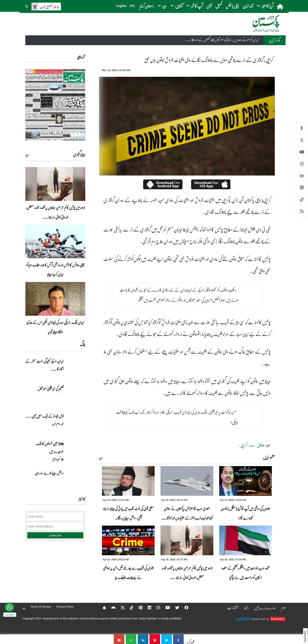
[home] (280, 6)
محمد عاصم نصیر (58, 424)
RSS (302, 211)
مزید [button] (162, 6)
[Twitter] (175, 607)
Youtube (302, 152)
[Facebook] (184, 607)
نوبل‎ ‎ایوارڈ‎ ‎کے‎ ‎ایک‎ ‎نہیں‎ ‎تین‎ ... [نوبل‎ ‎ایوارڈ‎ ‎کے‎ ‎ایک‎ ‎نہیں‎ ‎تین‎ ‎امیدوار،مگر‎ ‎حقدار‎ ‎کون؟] (45, 416)
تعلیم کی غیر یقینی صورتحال (50, 389)
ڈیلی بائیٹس (232, 6)
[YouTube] (165, 607)
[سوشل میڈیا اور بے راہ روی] (75, 480)
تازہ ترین (248, 6)
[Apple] (102, 607)
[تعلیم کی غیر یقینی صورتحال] (75, 395)
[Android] (111, 607)
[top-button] (24, 609)
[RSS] (120, 607)
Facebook (302, 128)
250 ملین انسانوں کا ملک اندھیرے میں (50, 447)
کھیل (219, 6)
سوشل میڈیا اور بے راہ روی (49, 473)
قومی (209, 6)
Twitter (302, 140)
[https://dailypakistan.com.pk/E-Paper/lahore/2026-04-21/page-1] (55, 105)
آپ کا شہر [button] (195, 6)
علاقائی (261, 445)
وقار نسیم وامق (58, 459)
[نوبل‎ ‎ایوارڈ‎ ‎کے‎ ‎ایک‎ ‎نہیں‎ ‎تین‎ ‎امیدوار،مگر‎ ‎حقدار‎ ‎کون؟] (75, 423)
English (121, 6)
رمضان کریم (147, 6)
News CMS (259, 619)
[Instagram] (156, 607)
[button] (27, 6)
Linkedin (302, 176)
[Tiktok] (129, 607)
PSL (133, 6)
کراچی (243, 445)
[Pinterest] (138, 607)
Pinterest (302, 188)
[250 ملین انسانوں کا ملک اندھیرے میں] (75, 450)
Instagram (302, 164)
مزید (101, 458)
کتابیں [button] (176, 6)
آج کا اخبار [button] (265, 6)
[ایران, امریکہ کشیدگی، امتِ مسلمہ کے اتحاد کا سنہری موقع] (75, 368)
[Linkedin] (147, 607)
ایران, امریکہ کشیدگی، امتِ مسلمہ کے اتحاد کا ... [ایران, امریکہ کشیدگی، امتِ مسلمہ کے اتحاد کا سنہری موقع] (45, 365)
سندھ (252, 445)
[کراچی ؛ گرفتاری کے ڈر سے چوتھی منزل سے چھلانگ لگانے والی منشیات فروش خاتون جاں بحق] (178, 639)
